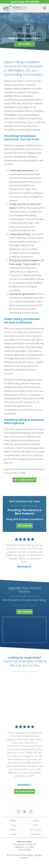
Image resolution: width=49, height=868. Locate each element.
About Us (13, 824)
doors (26, 395)
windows (15, 395)
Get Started (25, 526)
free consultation (17, 437)
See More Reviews (25, 791)
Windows (13, 815)
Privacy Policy (36, 829)
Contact (13, 829)
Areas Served (36, 824)
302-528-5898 (25, 844)
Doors (36, 820)
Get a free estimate (25, 480)
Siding (13, 820)
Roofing (36, 815)
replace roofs (32, 391)
